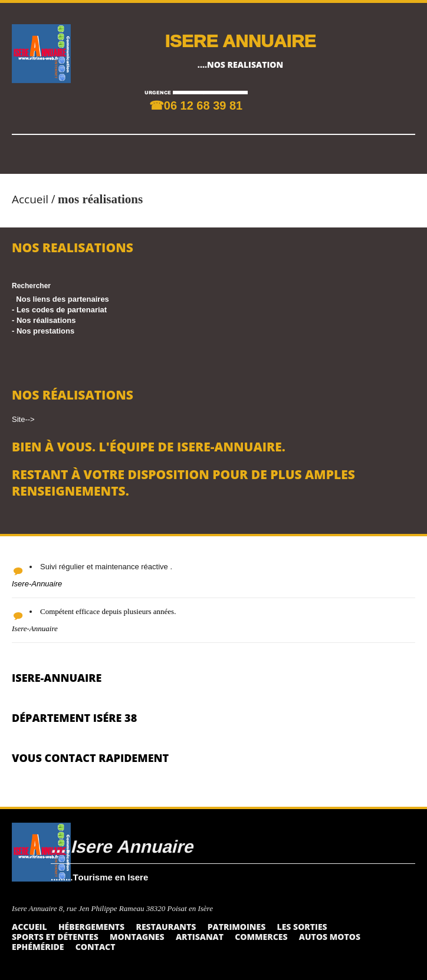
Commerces (261, 937)
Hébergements (91, 927)
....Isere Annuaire (122, 846)
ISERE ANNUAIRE (240, 40)
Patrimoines (237, 927)
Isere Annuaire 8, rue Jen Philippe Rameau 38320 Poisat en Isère (112, 908)
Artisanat (200, 937)
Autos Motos (330, 937)
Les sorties (302, 927)
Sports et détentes (55, 937)
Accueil (30, 199)
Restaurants (166, 927)
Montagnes (137, 937)
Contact (96, 947)
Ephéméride (38, 947)
